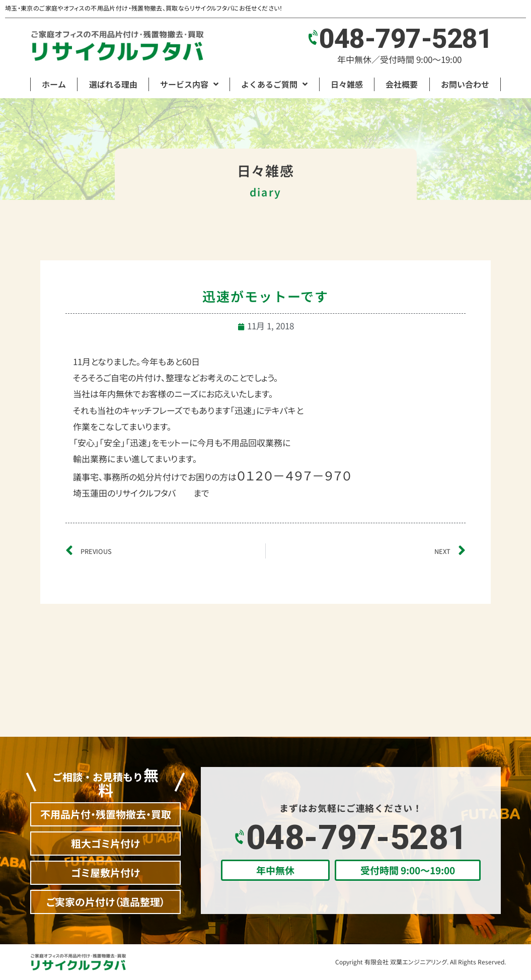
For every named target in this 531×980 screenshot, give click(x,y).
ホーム (54, 84)
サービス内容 (189, 84)
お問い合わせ (465, 84)
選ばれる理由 (113, 84)
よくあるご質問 (274, 84)
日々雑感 (347, 84)
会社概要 (402, 84)
